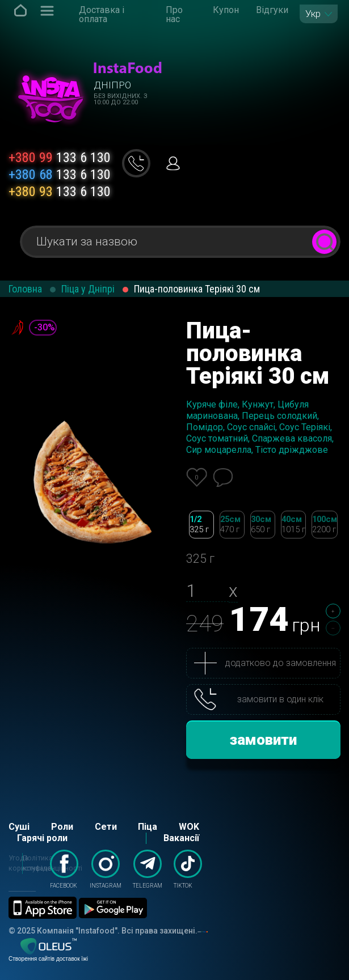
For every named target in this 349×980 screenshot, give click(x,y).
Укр (313, 14)
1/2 (201, 525)
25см (232, 525)
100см (325, 525)
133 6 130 (60, 158)
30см (263, 525)
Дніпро (112, 85)
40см (293, 525)
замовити (263, 740)
